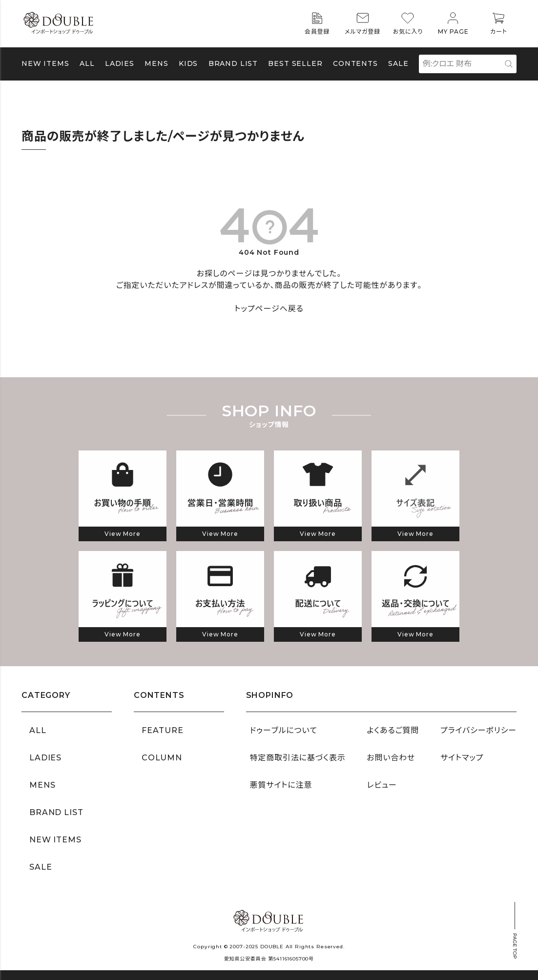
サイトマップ (462, 758)
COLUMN (162, 758)
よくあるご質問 (393, 730)
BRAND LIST (233, 63)
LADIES (45, 758)
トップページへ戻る (269, 309)
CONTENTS (355, 63)
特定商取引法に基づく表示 (298, 758)
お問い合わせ (391, 758)
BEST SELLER (295, 63)
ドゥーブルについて (284, 730)
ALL (87, 63)
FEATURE (163, 730)
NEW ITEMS (45, 63)
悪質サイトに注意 (281, 785)
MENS (156, 63)
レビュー (382, 785)
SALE (398, 63)
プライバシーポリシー (478, 730)
